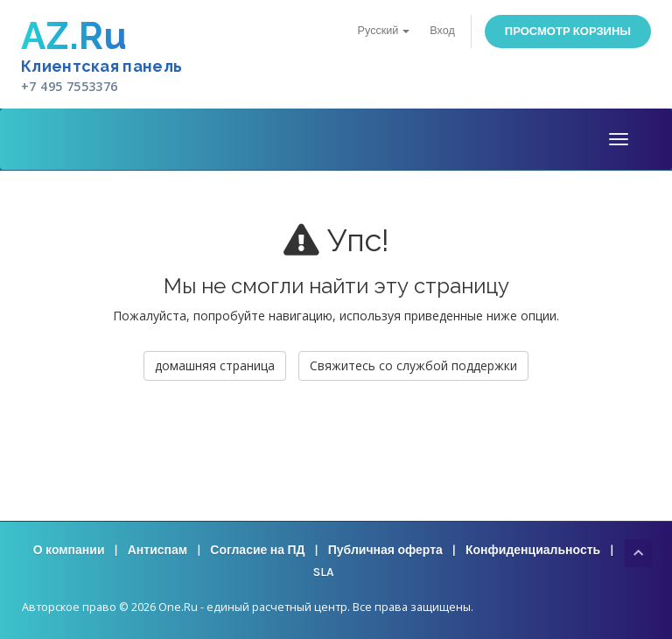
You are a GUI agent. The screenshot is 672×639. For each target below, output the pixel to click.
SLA (323, 572)
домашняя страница (215, 365)
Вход (442, 30)
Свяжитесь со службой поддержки (413, 365)
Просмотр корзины (568, 31)
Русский (384, 30)
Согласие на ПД (257, 550)
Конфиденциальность (533, 550)
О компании (69, 550)
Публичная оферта (385, 550)
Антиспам (157, 550)
